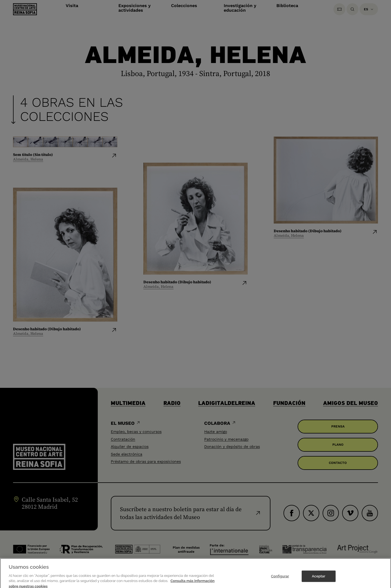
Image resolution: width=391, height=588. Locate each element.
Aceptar (319, 581)
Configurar (280, 581)
